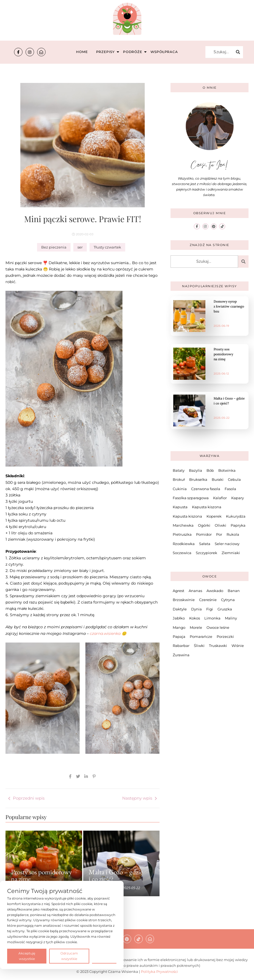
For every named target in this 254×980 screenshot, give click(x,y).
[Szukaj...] (219, 52)
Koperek (214, 516)
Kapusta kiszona (207, 507)
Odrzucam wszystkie (69, 956)
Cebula (234, 479)
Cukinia (180, 489)
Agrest (178, 591)
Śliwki (199, 646)
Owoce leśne (218, 627)
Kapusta (180, 507)
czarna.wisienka (106, 633)
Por (219, 534)
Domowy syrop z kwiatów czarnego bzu (229, 306)
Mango (179, 627)
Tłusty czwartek (107, 247)
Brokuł (179, 479)
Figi (210, 609)
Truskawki (218, 646)
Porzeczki (225, 636)
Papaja (179, 636)
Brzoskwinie (184, 600)
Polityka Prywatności (159, 971)
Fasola (230, 489)
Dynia (196, 609)
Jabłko (179, 618)
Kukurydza (236, 516)
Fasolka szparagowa (191, 498)
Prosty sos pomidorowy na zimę (41, 875)
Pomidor (204, 534)
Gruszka (225, 609)
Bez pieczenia (54, 247)
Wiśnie (238, 646)
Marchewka (183, 525)
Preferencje (104, 956)
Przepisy (106, 52)
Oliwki (220, 525)
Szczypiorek (206, 553)
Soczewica (182, 553)
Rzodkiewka (184, 544)
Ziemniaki (231, 553)
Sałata (205, 544)
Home (82, 52)
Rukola (233, 534)
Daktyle (180, 609)
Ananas (195, 591)
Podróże (133, 52)
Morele (196, 627)
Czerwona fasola (206, 489)
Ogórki (204, 525)
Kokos (195, 618)
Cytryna (228, 600)
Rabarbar (181, 646)
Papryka (238, 525)
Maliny (231, 618)
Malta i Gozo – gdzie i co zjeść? (116, 875)
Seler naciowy (227, 544)
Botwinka (227, 470)
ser (80, 247)
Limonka (212, 618)
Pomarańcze (201, 636)
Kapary (238, 498)
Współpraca (164, 52)
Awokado (215, 591)
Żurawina (181, 655)
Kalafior (220, 498)
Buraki (218, 479)
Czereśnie (208, 600)
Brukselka (198, 479)
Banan (234, 591)
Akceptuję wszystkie (27, 956)
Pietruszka (182, 534)
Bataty (179, 470)
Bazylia (196, 470)
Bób (210, 470)
